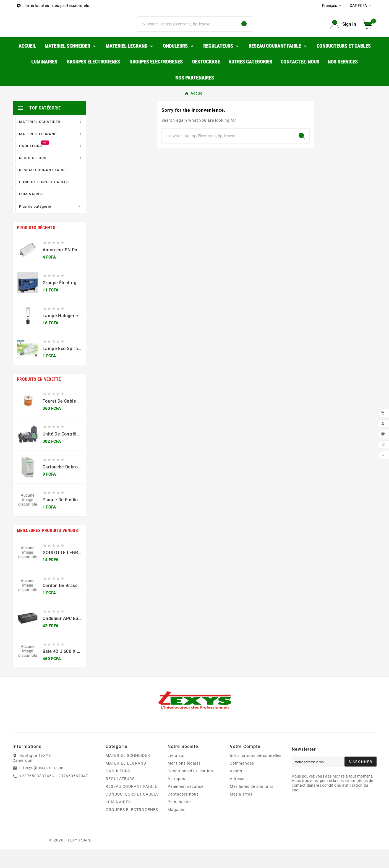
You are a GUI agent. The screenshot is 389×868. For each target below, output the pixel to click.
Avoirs (236, 789)
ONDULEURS (118, 789)
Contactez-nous (183, 813)
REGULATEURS (120, 797)
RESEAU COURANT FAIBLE (131, 805)
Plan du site (179, 820)
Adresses (239, 797)
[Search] (244, 33)
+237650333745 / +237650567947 (54, 794)
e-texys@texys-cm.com (42, 786)
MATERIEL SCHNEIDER (128, 774)
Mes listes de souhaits (252, 805)
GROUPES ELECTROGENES (132, 828)
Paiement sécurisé (186, 805)
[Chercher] (187, 33)
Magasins (177, 828)
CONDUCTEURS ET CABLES (132, 813)
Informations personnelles (256, 774)
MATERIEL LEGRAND (126, 782)
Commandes (242, 782)
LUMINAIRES (118, 820)
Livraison (177, 774)
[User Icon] (343, 34)
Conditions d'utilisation (190, 789)
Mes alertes (241, 813)
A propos (176, 797)
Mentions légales (184, 782)
